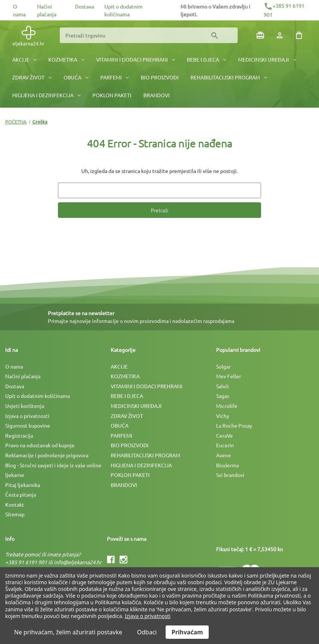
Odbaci (147, 632)
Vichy (223, 416)
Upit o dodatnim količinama (38, 396)
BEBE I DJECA (206, 59)
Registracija (19, 435)
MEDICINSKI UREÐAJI (267, 59)
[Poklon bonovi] (260, 35)
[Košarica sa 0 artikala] (299, 35)
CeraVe (224, 435)
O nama (14, 366)
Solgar (223, 366)
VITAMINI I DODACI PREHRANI (136, 59)
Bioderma (227, 465)
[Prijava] (280, 35)
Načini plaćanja (23, 376)
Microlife (227, 406)
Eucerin (225, 445)
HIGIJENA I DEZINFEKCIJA (46, 95)
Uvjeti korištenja (25, 406)
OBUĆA (76, 77)
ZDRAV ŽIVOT (32, 77)
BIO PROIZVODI (160, 77)
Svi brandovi (230, 475)
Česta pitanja (21, 494)
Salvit (223, 386)
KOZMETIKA (66, 59)
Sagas (223, 396)
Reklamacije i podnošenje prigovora (47, 455)
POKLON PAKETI (112, 95)
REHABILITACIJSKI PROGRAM (229, 77)
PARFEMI (115, 77)
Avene (224, 455)
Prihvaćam (187, 632)
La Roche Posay (234, 425)
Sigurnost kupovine (28, 425)
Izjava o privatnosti (27, 416)
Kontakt (15, 504)
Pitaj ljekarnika (23, 485)
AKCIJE (24, 59)
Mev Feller (229, 376)
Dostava (84, 6)
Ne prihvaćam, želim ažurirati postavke (68, 632)
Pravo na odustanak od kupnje (40, 445)
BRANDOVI (157, 95)
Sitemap (15, 514)
